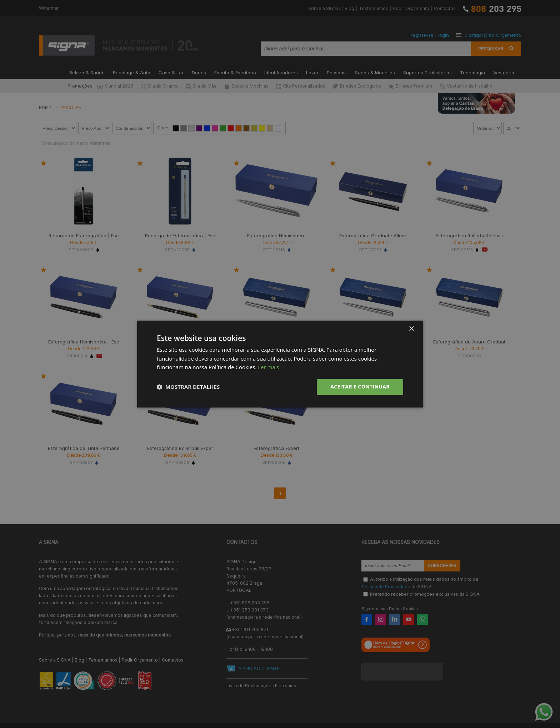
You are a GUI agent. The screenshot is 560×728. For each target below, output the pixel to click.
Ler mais (268, 367)
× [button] (411, 329)
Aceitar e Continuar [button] (360, 387)
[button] (188, 387)
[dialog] (280, 364)
